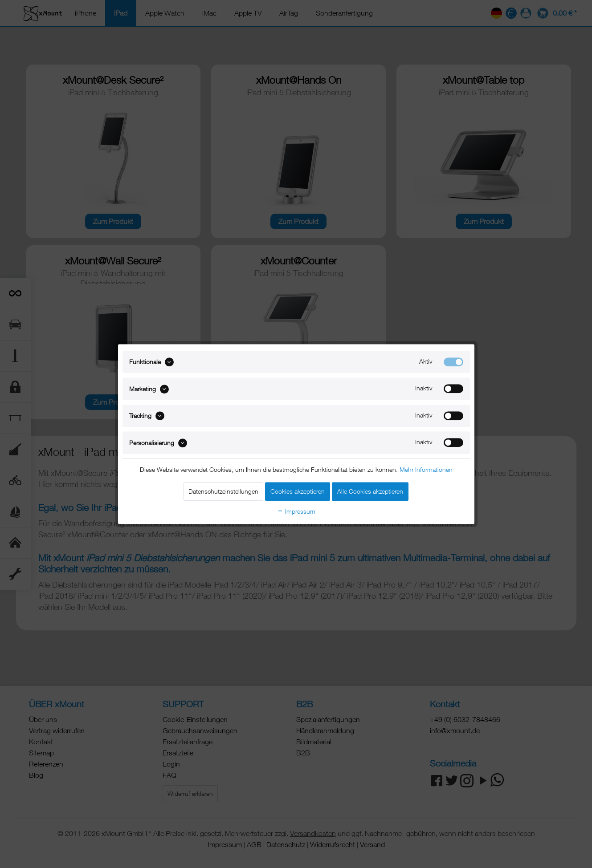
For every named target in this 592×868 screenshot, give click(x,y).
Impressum (296, 511)
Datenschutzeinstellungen (223, 491)
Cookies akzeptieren (298, 491)
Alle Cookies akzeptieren (370, 491)
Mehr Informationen (426, 469)
